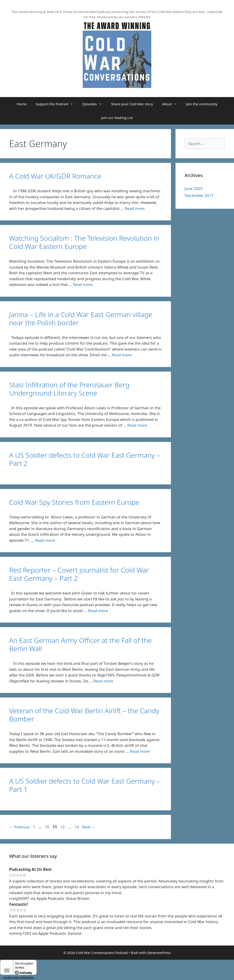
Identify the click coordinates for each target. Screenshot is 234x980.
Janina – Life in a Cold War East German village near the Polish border (81, 318)
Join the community (202, 104)
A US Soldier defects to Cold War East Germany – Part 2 (85, 459)
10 (47, 827)
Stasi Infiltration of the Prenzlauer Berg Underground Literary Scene (69, 389)
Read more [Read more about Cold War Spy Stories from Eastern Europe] (45, 540)
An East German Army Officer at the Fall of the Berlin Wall (80, 644)
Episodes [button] (94, 104)
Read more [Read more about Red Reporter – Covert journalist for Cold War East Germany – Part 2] (98, 611)
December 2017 (199, 195)
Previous (19, 827)
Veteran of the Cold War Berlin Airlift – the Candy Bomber (84, 715)
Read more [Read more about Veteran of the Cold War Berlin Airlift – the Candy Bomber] (140, 751)
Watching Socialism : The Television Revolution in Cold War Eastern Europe (84, 242)
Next (89, 827)
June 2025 (194, 189)
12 (63, 827)
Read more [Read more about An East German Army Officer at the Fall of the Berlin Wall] (103, 681)
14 (77, 827)
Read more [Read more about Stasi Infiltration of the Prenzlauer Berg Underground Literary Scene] (137, 425)
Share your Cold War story (132, 104)
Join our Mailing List (117, 118)
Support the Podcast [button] (57, 104)
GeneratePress (159, 953)
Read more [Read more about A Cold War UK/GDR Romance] (135, 208)
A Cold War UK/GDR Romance (55, 176)
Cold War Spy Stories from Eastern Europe (74, 502)
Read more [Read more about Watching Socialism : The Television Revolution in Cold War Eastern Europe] (83, 284)
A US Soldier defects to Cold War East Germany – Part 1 (85, 785)
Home (22, 104)
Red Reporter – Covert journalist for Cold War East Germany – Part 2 (79, 574)
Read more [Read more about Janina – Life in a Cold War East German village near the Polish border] (122, 355)
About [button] (172, 104)
